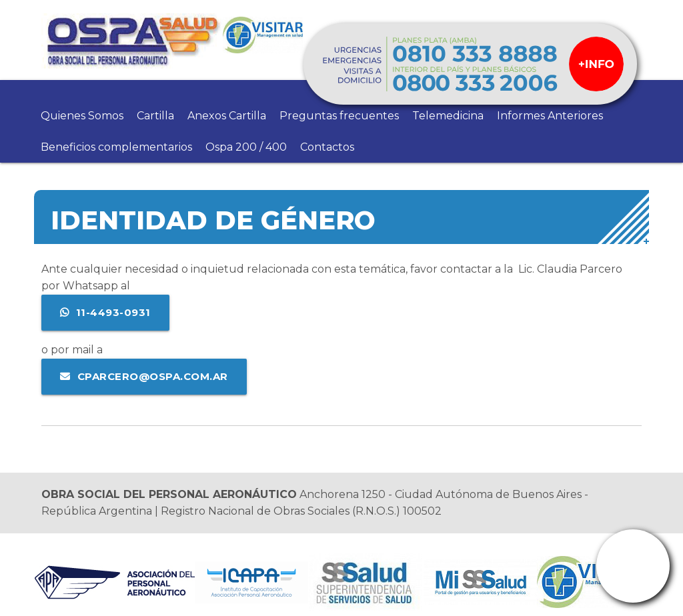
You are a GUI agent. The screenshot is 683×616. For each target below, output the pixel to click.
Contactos (327, 147)
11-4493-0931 (113, 312)
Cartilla (155, 116)
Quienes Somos (82, 116)
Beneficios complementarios (116, 147)
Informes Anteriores (550, 116)
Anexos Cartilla (227, 116)
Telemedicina (448, 116)
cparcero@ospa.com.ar (153, 376)
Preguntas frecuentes (339, 116)
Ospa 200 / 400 (246, 147)
